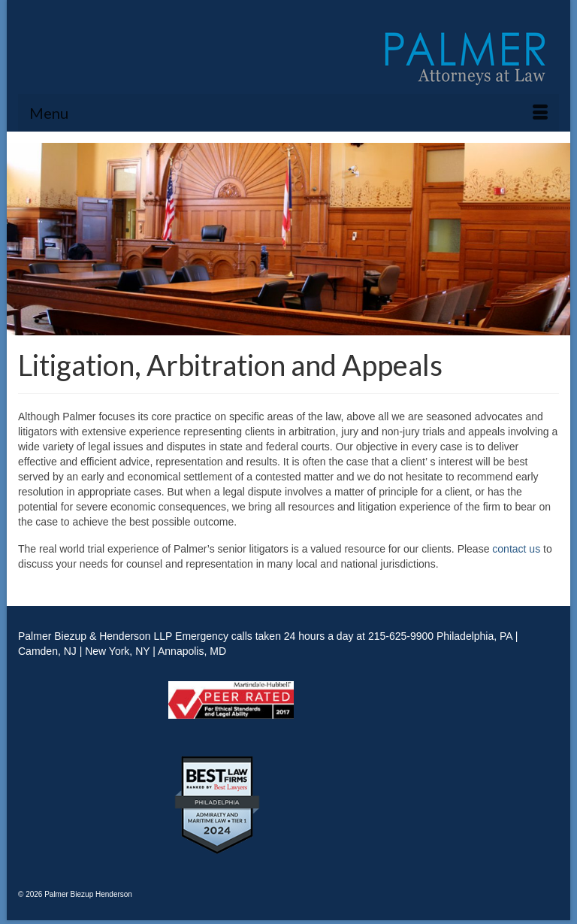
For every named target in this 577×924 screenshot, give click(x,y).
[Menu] (288, 113)
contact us (516, 549)
